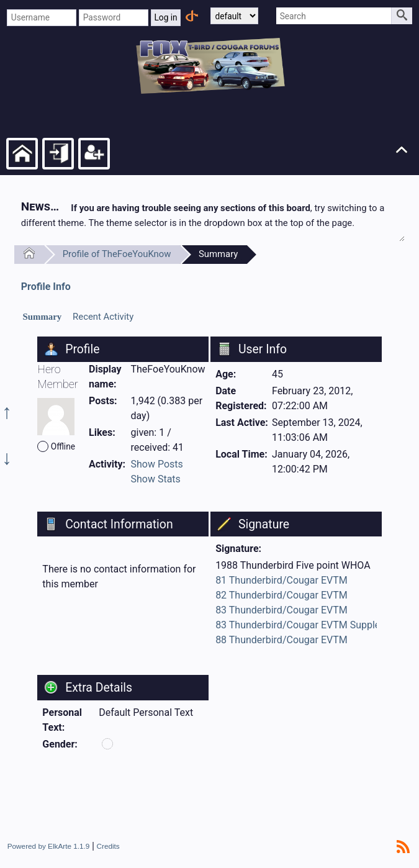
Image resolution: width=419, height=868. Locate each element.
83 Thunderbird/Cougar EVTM (282, 610)
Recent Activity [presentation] (103, 317)
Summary (218, 254)
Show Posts (157, 464)
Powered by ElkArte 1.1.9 (49, 846)
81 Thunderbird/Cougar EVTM (282, 580)
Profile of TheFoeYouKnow (117, 254)
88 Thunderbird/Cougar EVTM (282, 640)
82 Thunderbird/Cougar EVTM (282, 595)
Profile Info (46, 287)
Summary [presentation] (43, 317)
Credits (108, 846)
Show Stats (156, 479)
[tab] (42, 317)
